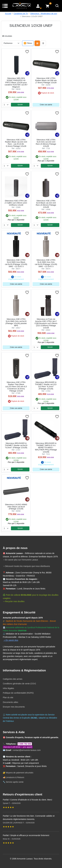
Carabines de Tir (21, 14)
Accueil (8, 14)
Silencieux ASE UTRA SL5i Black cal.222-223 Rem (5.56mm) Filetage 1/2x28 (46, 204)
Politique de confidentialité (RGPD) (18, 693)
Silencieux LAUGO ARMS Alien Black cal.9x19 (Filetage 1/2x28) (16, 507)
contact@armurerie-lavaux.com (27, 750)
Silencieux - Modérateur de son (44, 14)
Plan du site (8, 697)
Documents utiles (10, 702)
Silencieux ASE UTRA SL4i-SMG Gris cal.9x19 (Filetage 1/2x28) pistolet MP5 (16, 322)
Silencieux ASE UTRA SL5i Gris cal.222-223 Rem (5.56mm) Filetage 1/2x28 (46, 143)
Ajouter (20, 105)
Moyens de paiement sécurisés (20, 773)
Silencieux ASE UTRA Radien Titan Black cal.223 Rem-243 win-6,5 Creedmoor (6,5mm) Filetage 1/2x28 (16, 387)
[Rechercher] (57, 6)
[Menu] (5, 6)
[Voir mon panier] (47, 6)
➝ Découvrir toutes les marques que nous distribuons (26, 566)
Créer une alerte (46, 105)
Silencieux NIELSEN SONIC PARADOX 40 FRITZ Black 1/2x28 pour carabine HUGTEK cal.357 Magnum (16, 83)
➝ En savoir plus (11, 640)
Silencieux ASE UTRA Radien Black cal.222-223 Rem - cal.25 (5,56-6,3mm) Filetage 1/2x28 (16, 143)
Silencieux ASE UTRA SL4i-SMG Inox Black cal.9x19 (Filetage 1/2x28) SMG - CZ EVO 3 (16, 263)
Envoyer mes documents (14, 707)
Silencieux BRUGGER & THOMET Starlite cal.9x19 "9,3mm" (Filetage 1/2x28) (16, 445)
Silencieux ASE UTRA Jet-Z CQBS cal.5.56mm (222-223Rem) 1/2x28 (16, 203)
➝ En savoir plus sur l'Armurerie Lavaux (21, 560)
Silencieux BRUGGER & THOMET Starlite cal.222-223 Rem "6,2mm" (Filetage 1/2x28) (46, 385)
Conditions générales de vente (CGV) (19, 684)
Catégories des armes (13, 679)
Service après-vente (15, 782)
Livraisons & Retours (15, 777)
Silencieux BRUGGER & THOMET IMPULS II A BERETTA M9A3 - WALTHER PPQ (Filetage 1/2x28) (46, 448)
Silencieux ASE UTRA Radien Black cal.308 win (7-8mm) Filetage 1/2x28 (46, 80)
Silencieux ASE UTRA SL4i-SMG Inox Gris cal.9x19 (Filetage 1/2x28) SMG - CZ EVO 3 (46, 263)
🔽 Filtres (28, 43)
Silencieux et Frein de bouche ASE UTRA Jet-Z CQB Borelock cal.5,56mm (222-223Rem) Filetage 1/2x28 (46, 323)
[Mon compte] (38, 6)
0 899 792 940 (25, 744)
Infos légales (8, 688)
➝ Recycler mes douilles (14, 601)
